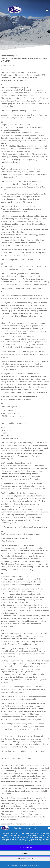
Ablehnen (25, 853)
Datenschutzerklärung (24, 866)
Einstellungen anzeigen (25, 859)
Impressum (35, 866)
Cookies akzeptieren (25, 847)
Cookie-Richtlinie (12, 866)
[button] (49, 828)
